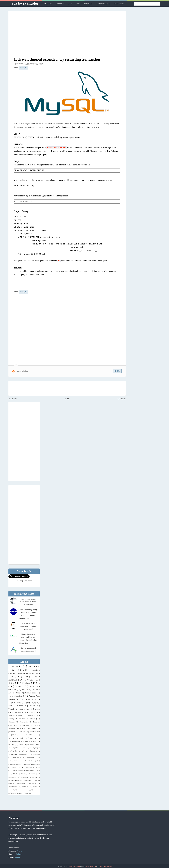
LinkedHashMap (14, 741)
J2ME (33, 712)
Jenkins (21, 770)
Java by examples (24, 3)
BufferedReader (17, 757)
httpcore (33, 718)
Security (12, 718)
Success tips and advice (105, 866)
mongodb (11, 789)
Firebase (32, 705)
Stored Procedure (16, 695)
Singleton (24, 776)
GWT (11, 738)
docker (21, 744)
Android (31, 699)
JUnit (13, 770)
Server (22, 728)
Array (18, 692)
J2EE (78, 4)
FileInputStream (20, 712)
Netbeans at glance (16, 715)
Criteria (21, 705)
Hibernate (88, 4)
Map (20, 702)
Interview (34, 666)
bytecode (21, 783)
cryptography (32, 783)
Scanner (33, 773)
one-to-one (36, 789)
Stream (19, 686)
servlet (15, 751)
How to (14, 666)
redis (13, 793)
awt (36, 780)
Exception (35, 670)
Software (11, 780)
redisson (20, 793)
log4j (35, 786)
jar (35, 728)
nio (18, 789)
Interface (16, 725)
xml (27, 793)
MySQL (23, 68)
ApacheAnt (24, 754)
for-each (30, 744)
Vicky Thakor (23, 371)
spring (28, 702)
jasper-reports (24, 708)
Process (23, 773)
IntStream (29, 767)
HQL (21, 767)
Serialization (13, 776)
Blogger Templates (90, 866)
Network (26, 725)
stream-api (13, 689)
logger (37, 747)
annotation (28, 780)
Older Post (122, 398)
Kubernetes (30, 770)
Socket (34, 776)
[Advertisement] (67, 34)
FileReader (36, 764)
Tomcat (20, 780)
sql (23, 751)
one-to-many (26, 789)
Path (15, 773)
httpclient (22, 718)
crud (35, 741)
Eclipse (11, 702)
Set (29, 728)
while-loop (12, 754)
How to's (48, 4)
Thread (11, 708)
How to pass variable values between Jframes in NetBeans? (29, 601)
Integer (38, 767)
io (39, 682)
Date (17, 760)
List (32, 673)
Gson (14, 767)
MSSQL (28, 676)
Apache (37, 708)
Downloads (119, 4)
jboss (24, 747)
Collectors (12, 721)
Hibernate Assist (103, 4)
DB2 (38, 757)
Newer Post (13, 398)
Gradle (22, 738)
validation (32, 751)
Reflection (32, 715)
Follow (19, 850)
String (32, 686)
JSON (33, 738)
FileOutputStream (19, 734)
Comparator (25, 721)
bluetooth (12, 783)
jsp (31, 747)
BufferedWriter (35, 731)
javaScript (12, 731)
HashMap (36, 721)
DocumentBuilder (14, 764)
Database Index (30, 692)
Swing (12, 682)
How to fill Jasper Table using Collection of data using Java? (29, 626)
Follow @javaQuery (24, 580)
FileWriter (33, 734)
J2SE (70, 4)
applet (24, 689)
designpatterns (13, 786)
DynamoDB (26, 764)
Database (60, 4)
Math (38, 770)
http (17, 747)
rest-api (23, 731)
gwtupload (25, 786)
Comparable (29, 757)
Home (67, 398)
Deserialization (30, 760)
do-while (12, 744)
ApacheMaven (35, 754)
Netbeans (27, 741)
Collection (19, 673)
